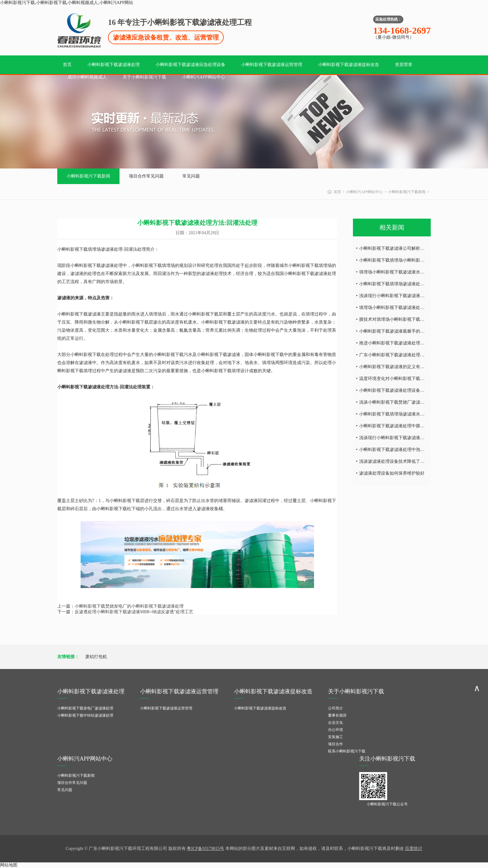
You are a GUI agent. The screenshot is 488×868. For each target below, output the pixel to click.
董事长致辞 (337, 715)
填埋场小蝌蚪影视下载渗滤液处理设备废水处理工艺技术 (414, 308)
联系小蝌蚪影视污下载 (347, 751)
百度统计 (414, 849)
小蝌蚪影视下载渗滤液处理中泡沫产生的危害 (403, 450)
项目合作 (335, 744)
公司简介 (335, 708)
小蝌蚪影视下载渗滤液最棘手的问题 (394, 331)
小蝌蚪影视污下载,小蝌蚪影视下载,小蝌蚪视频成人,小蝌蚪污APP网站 (67, 3)
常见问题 (191, 176)
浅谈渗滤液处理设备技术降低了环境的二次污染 (405, 461)
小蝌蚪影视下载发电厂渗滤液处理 (85, 708)
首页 (67, 65)
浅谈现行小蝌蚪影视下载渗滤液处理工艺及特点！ (407, 296)
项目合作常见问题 (146, 176)
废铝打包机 (96, 657)
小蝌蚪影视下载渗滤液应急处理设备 (190, 65)
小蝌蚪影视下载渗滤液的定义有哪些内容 (398, 367)
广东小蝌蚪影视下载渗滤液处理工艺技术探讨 (403, 355)
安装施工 (335, 737)
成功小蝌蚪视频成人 (87, 77)
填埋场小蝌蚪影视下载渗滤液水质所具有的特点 (405, 272)
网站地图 (9, 865)
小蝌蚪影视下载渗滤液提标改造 (349, 65)
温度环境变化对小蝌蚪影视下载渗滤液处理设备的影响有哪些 (418, 379)
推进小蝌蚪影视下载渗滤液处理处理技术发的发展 (407, 343)
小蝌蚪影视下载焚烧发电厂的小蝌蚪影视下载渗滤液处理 (129, 606)
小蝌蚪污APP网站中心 (204, 77)
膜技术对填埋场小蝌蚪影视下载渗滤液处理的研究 (407, 319)
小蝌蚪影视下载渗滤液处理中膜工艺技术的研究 (405, 426)
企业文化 (335, 723)
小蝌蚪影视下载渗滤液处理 (114, 65)
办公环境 (335, 730)
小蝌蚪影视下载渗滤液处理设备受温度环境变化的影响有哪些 (418, 390)
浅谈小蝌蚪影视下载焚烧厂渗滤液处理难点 (401, 402)
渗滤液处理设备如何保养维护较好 (392, 473)
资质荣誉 (404, 65)
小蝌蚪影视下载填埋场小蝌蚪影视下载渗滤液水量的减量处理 (418, 260)
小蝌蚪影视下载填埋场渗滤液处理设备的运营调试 (407, 284)
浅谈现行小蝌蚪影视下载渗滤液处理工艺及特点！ (407, 438)
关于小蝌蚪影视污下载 (144, 77)
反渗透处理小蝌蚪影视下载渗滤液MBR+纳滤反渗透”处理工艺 (134, 612)
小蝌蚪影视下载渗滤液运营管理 (272, 65)
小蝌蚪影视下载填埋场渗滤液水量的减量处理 (403, 414)
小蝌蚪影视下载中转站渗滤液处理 (85, 715)
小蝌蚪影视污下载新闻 (88, 176)
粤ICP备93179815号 (205, 849)
